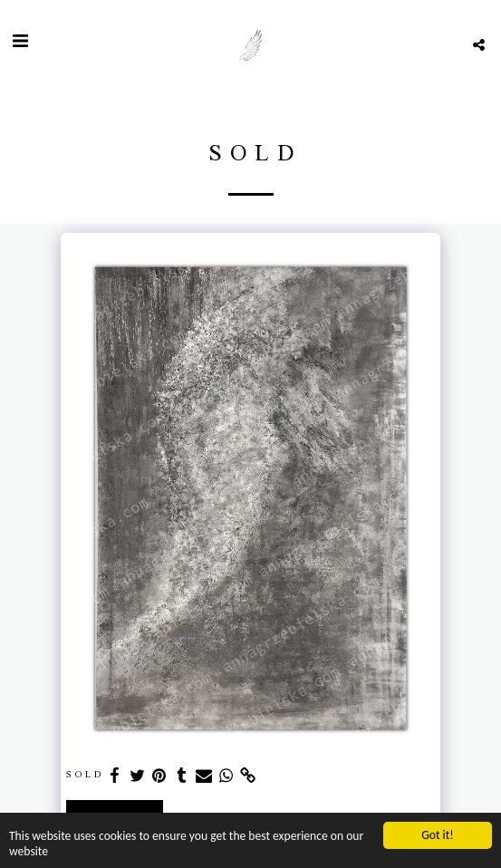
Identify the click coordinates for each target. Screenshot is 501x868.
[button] (20, 44)
